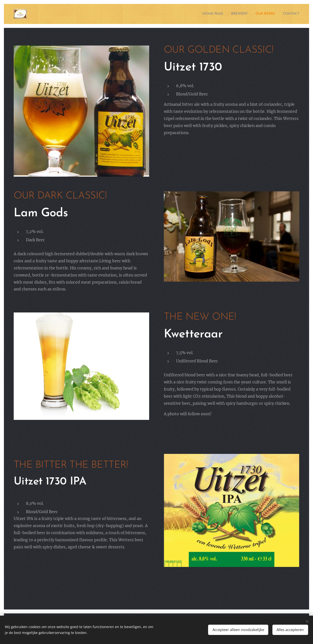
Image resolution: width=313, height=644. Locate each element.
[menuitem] (204, 14)
